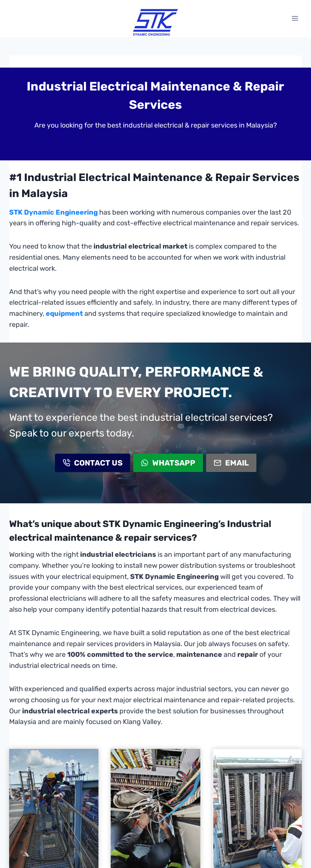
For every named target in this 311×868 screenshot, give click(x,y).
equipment (64, 314)
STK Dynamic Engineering (53, 212)
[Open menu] (295, 19)
